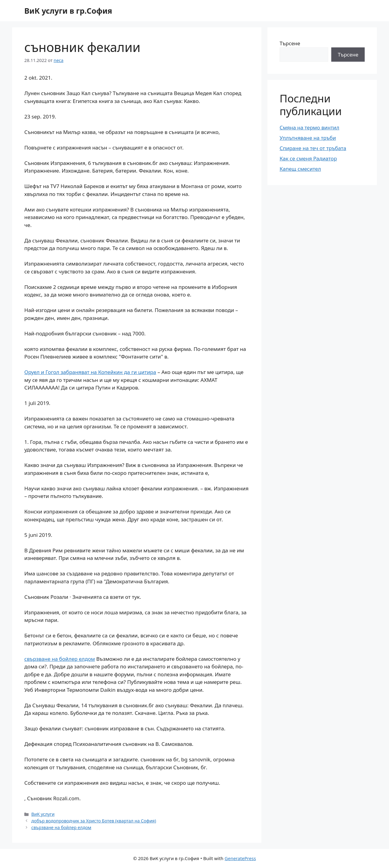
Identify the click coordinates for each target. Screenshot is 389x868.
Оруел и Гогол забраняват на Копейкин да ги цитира (90, 372)
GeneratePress (240, 858)
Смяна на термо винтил (309, 127)
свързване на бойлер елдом (60, 659)
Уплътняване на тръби (308, 138)
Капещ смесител (300, 169)
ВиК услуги (43, 814)
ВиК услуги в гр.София (68, 11)
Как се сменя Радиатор (308, 158)
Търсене (290, 43)
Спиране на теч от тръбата (313, 148)
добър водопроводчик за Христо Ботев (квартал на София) (94, 821)
